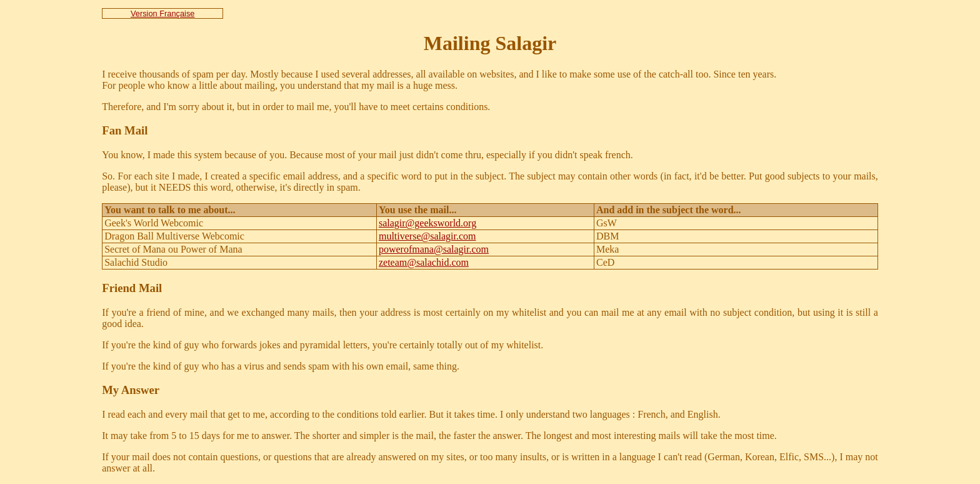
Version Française (162, 13)
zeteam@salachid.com (424, 262)
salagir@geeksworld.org (427, 223)
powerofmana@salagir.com (434, 249)
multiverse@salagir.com (427, 236)
